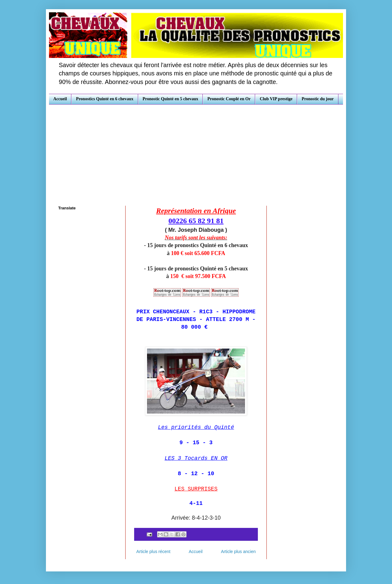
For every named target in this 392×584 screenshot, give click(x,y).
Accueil (60, 99)
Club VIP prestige (276, 99)
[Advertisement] (196, 151)
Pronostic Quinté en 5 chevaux (171, 99)
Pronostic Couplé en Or (229, 99)
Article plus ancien (238, 552)
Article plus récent (153, 552)
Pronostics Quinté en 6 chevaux (105, 99)
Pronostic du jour (318, 99)
